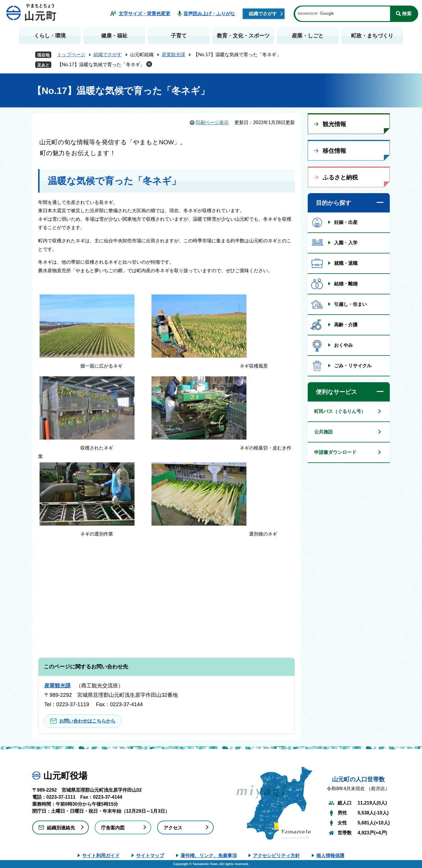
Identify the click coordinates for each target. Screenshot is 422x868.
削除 (149, 64)
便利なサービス (336, 392)
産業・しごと (308, 36)
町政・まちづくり (372, 36)
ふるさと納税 (340, 177)
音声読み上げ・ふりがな (209, 14)
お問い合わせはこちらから (87, 721)
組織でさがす (263, 14)
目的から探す (333, 203)
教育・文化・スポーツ (243, 36)
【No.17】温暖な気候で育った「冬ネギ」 (101, 65)
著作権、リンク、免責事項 (209, 856)
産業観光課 (173, 55)
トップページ (71, 55)
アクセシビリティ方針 (276, 856)
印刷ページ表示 (212, 122)
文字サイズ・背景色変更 (144, 14)
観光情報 (334, 124)
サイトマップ (150, 856)
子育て (179, 36)
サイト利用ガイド (101, 856)
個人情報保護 (330, 856)
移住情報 (334, 151)
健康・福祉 (114, 36)
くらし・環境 (50, 36)
